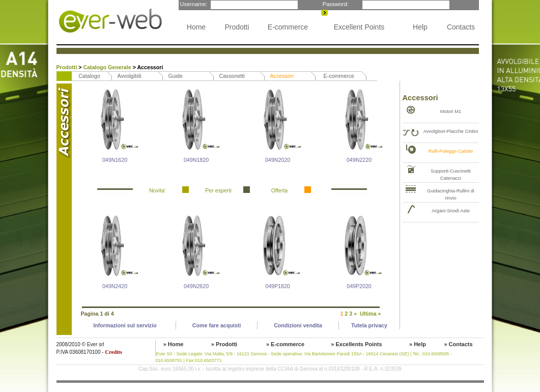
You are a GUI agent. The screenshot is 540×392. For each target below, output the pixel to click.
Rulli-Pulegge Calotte (451, 151)
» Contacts (458, 344)
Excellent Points (359, 27)
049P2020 (359, 286)
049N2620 (196, 286)
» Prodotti (224, 344)
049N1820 (196, 160)
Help (420, 27)
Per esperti (218, 190)
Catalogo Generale (108, 67)
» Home (174, 344)
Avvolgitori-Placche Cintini (451, 131)
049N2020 (278, 160)
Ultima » (370, 314)
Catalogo (89, 76)
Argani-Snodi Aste (451, 211)
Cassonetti (232, 76)
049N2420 (115, 286)
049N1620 (115, 160)
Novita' (157, 190)
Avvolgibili (130, 76)
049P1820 (278, 286)
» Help (418, 344)
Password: (335, 4)
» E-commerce (285, 344)
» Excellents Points (356, 344)
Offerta (279, 190)
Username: (193, 4)
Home (196, 27)
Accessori (282, 76)
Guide (176, 76)
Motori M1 (451, 111)
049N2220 (359, 160)
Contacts (461, 27)
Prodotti (237, 27)
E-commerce (288, 27)
